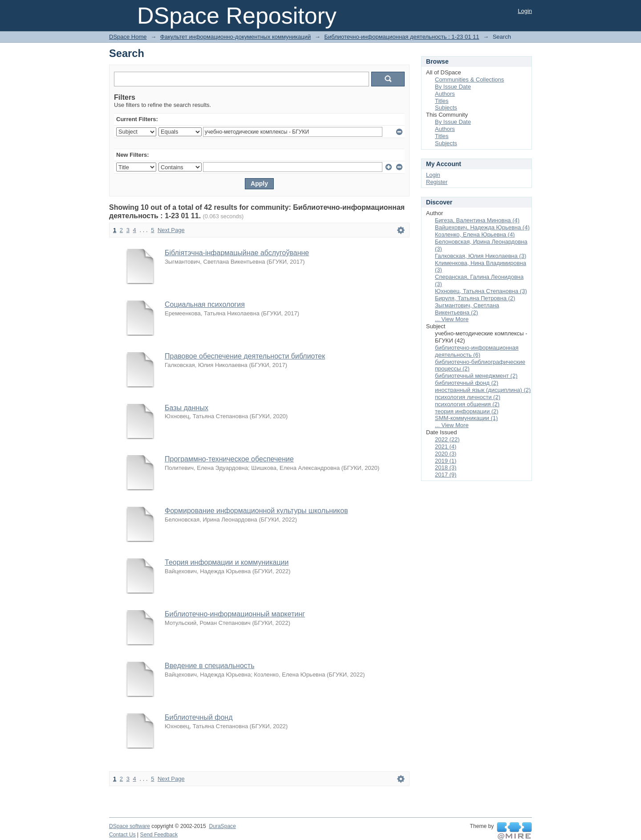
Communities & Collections (469, 80)
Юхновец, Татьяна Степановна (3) (481, 291)
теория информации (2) (467, 411)
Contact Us (122, 835)
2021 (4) (446, 447)
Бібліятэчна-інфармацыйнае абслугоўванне (237, 253)
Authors (445, 94)
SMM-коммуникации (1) (466, 418)
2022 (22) (447, 439)
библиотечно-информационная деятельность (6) (477, 351)
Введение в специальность (209, 666)
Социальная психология (205, 304)
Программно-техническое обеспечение (229, 459)
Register (437, 182)
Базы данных (187, 408)
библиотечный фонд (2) (467, 383)
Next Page (171, 230)
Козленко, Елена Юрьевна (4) (475, 234)
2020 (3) (446, 454)
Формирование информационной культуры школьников (256, 511)
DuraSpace (222, 826)
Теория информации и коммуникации (227, 562)
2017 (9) (446, 475)
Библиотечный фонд (199, 717)
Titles (442, 101)
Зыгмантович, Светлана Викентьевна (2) (467, 309)
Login (525, 11)
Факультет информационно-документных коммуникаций (235, 37)
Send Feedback (159, 835)
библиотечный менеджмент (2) (476, 376)
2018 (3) (446, 467)
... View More (452, 319)
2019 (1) (446, 461)
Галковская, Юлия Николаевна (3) (481, 256)
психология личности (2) (468, 397)
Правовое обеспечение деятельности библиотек (245, 356)
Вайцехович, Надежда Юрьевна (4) (482, 227)
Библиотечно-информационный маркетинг (235, 614)
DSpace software (130, 826)
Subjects (446, 108)
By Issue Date (453, 87)
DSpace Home (128, 37)
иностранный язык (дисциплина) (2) (483, 390)
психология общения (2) (467, 404)
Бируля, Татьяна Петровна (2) (475, 298)
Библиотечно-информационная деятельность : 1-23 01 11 (402, 37)
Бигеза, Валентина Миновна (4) (477, 220)
